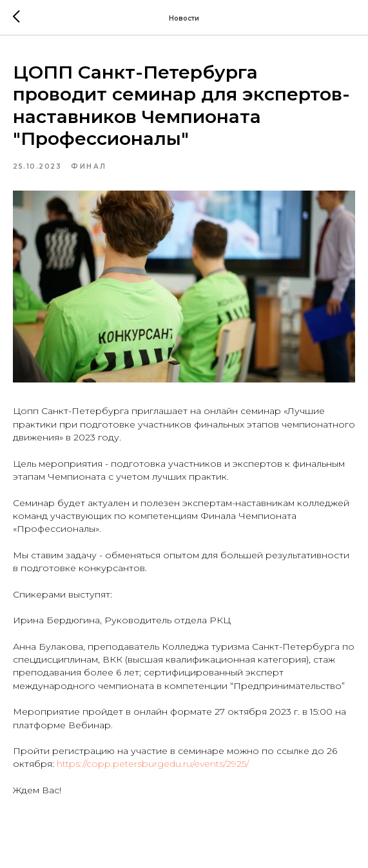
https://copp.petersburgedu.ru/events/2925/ (153, 764)
